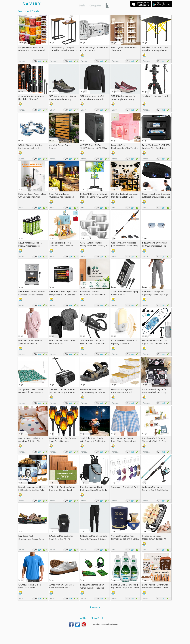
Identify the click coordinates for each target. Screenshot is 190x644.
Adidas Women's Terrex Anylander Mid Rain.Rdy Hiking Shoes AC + (63, 99)
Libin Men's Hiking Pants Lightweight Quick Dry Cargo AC (155, 295)
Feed (105, 618)
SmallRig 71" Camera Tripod (155, 96)
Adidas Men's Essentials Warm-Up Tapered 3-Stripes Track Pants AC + (94, 539)
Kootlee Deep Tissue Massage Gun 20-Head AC (154, 537)
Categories (95, 5)
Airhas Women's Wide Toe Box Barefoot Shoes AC (62, 586)
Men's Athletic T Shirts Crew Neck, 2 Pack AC (62, 342)
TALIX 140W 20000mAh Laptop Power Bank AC (125, 293)
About (84, 618)
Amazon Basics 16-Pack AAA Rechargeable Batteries (30, 246)
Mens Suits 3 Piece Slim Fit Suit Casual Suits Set (30, 342)
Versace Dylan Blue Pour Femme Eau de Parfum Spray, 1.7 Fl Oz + (125, 539)
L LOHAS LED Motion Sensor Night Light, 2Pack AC (124, 342)
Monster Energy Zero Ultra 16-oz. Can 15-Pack (94, 49)
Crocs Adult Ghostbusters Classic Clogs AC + (31, 539)
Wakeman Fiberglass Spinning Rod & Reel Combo (155, 488)
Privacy (95, 618)
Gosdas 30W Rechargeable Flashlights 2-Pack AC (31, 98)
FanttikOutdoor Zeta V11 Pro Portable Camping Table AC (155, 49)
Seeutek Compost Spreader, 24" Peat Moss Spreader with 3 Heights (63, 392)
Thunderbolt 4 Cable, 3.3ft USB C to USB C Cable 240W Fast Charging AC (93, 343)
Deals (82, 5)
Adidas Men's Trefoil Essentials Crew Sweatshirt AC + (93, 99)
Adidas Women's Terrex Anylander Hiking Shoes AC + (123, 99)
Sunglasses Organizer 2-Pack (125, 487)
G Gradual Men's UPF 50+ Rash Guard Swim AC (30, 586)
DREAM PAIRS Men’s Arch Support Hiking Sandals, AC (93, 391)
